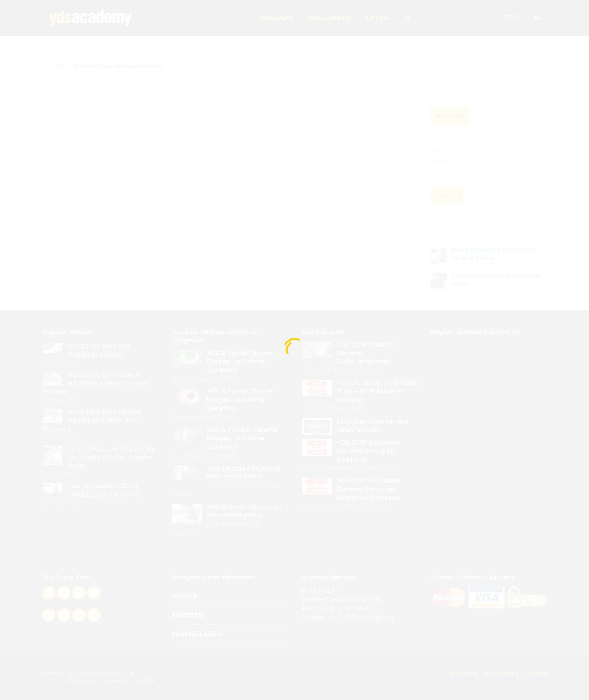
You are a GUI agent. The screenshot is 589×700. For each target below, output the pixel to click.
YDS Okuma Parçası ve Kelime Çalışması (244, 472)
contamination (197, 634)
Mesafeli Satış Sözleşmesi (341, 599)
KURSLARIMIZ (501, 673)
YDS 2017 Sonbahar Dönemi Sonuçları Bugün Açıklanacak (369, 489)
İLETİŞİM (536, 673)
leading (184, 595)
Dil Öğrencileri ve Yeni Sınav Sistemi (373, 426)
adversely (188, 614)
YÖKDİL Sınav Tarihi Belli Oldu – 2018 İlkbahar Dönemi (377, 391)
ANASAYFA (463, 673)
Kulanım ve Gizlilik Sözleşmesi (347, 617)
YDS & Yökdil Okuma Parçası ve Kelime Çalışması (240, 362)
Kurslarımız (450, 116)
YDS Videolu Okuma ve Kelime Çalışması (244, 511)
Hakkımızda (320, 591)
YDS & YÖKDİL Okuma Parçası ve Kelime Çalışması (242, 438)
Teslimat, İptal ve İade (335, 608)
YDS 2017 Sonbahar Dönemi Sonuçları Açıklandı (369, 451)
